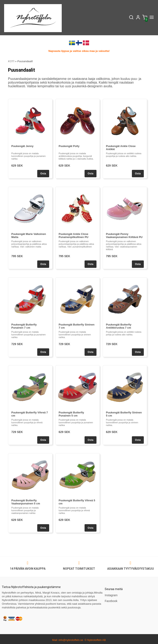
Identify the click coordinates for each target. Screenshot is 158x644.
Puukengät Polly (69, 146)
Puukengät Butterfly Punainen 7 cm (24, 326)
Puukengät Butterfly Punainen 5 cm (71, 414)
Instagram (111, 595)
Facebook (111, 601)
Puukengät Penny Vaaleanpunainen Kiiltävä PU (124, 236)
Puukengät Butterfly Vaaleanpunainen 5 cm (26, 502)
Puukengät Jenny (22, 146)
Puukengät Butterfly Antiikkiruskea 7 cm (119, 326)
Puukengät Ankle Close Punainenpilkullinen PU (73, 236)
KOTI (11, 61)
